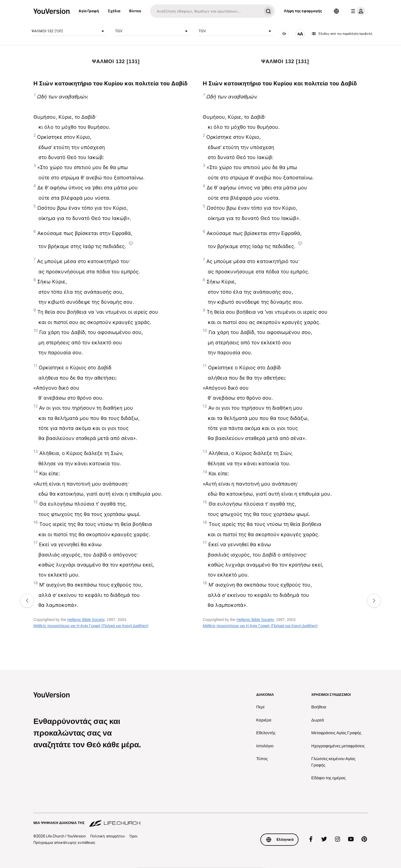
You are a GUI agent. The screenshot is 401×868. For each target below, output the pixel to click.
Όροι (133, 836)
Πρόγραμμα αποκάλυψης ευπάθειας (64, 842)
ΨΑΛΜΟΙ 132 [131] (69, 31)
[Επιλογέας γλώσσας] (336, 11)
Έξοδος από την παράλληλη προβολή (342, 34)
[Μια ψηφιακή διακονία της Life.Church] (200, 820)
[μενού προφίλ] (357, 11)
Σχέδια (114, 11)
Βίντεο (135, 11)
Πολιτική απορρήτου (108, 836)
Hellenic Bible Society (86, 620)
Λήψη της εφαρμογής (303, 11)
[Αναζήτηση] (206, 11)
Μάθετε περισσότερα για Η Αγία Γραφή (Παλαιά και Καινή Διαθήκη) (91, 626)
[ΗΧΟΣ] (284, 34)
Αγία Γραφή (89, 11)
